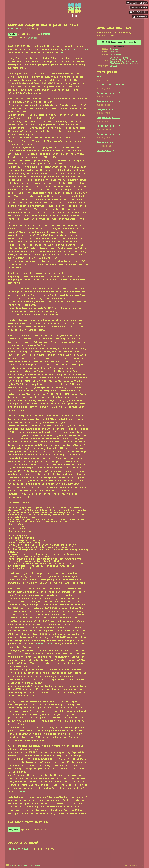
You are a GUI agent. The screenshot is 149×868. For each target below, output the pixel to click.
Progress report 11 (108, 142)
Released (115, 49)
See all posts (104, 151)
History (101, 77)
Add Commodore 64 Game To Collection (119, 43)
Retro (126, 63)
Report (38, 865)
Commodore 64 (118, 59)
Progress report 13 (108, 126)
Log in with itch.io (18, 849)
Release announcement (110, 85)
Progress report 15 (108, 110)
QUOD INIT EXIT (43, 644)
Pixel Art (124, 61)
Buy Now (14, 830)
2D (111, 57)
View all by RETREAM (25, 865)
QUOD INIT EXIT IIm (76, 49)
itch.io (12, 865)
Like (12, 34)
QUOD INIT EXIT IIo (18, 29)
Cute (129, 59)
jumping (114, 61)
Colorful (125, 57)
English (114, 66)
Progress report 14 (108, 118)
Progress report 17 (108, 93)
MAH (62, 53)
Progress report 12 (108, 134)
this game (21, 792)
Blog (141, 865)
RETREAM (46, 34)
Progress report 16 (108, 101)
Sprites (134, 63)
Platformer (116, 55)
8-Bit (117, 57)
